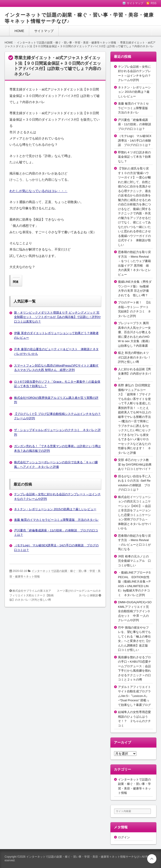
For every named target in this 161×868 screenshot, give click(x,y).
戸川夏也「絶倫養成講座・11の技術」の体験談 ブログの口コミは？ (136, 124)
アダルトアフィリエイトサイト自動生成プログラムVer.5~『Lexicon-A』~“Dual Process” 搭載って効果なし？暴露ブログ (134, 696)
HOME (19, 31)
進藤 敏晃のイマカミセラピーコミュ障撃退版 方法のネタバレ (56, 520)
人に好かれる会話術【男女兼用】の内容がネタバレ (134, 374)
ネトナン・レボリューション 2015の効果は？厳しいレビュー (55, 509)
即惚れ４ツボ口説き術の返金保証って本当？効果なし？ (134, 157)
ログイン (124, 837)
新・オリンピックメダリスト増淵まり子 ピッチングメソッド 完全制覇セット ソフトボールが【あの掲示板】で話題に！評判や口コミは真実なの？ (57, 317)
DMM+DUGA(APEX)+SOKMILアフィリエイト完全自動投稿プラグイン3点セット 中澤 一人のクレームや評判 (135, 611)
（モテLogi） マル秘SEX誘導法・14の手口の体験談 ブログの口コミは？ (135, 140)
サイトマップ (44, 31)
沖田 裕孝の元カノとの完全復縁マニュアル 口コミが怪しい (134, 561)
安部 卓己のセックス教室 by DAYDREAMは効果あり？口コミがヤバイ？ (135, 464)
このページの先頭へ (152, 859)
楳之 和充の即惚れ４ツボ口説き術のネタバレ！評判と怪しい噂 (134, 357)
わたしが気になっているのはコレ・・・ (38, 191)
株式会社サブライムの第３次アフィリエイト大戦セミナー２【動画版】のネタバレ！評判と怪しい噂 (32, 595)
